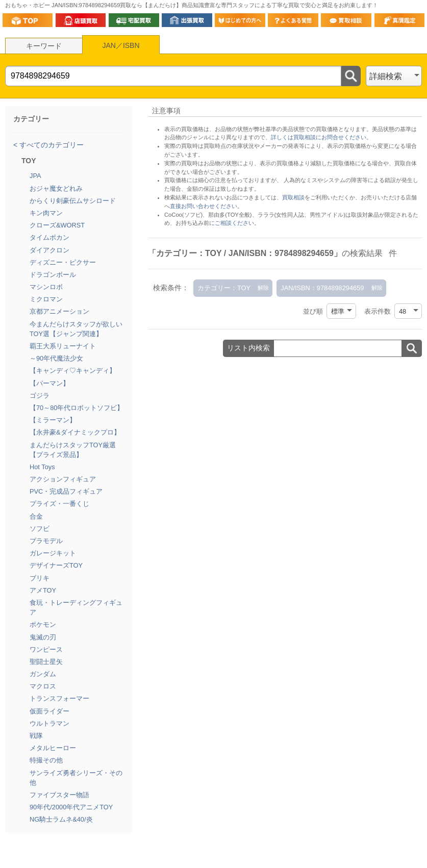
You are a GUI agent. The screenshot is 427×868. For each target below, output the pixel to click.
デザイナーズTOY (56, 565)
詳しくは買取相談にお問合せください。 (321, 137)
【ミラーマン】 (53, 420)
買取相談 (293, 197)
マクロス (43, 686)
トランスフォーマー (59, 698)
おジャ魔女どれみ (56, 188)
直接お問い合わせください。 (206, 206)
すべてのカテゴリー (51, 145)
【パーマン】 (49, 383)
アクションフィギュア (63, 479)
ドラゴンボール (53, 275)
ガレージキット (53, 553)
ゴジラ (40, 395)
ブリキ (40, 578)
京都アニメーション (59, 311)
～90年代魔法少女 (56, 358)
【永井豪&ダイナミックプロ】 (75, 432)
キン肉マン (46, 213)
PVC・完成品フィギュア (66, 491)
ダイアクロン (49, 250)
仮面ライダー (49, 711)
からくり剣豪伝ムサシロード (73, 201)
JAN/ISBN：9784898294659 (322, 288)
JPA (35, 176)
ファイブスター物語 (59, 795)
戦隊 (36, 736)
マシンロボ (46, 287)
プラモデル (46, 541)
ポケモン (43, 624)
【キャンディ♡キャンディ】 (73, 371)
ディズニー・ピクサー (63, 262)
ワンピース (46, 649)
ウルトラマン (49, 723)
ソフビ (40, 529)
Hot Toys (42, 467)
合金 (36, 516)
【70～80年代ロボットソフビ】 (77, 408)
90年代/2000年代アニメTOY (71, 807)
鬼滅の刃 (43, 637)
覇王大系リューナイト (63, 346)
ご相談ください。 (237, 223)
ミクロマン (46, 299)
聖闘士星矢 (46, 662)
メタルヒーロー (53, 748)
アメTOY (43, 590)
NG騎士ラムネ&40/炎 (61, 819)
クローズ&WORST (57, 225)
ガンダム (43, 674)
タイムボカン (49, 237)
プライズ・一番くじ (59, 504)
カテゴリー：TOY (224, 288)
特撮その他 (46, 760)
